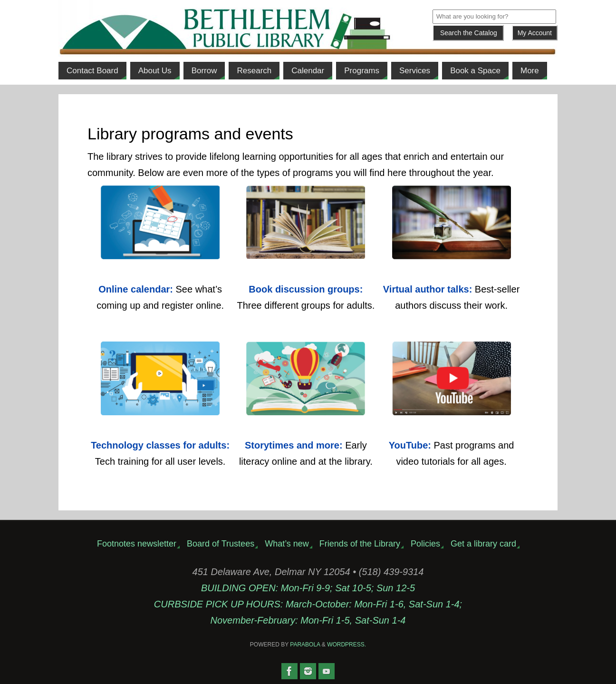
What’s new (287, 544)
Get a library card (483, 544)
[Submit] (468, 33)
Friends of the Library (360, 544)
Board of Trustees (221, 544)
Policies (425, 544)
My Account (535, 33)
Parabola (305, 645)
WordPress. (346, 645)
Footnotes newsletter (137, 544)
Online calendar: (136, 289)
